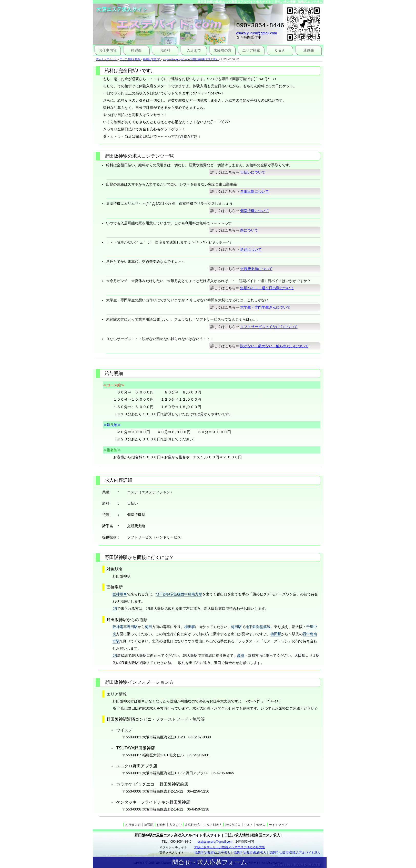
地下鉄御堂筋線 (258, 627)
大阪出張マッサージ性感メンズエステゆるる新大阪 (230, 847)
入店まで (194, 50)
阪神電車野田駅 (125, 627)
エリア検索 (251, 50)
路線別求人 (233, 825)
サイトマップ (278, 825)
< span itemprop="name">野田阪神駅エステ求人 (191, 59)
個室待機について (255, 211)
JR (115, 609)
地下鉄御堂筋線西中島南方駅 (179, 594)
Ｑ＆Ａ (280, 50)
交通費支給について (256, 269)
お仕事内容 (108, 50)
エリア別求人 (213, 825)
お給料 (165, 50)
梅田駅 (190, 627)
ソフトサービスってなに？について (269, 327)
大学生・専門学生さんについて (265, 307)
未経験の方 (222, 50)
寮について (249, 230)
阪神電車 (120, 594)
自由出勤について (255, 191)
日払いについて (253, 172)
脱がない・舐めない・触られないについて (274, 346)
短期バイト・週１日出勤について (267, 288)
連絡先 (309, 50)
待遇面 (136, 50)
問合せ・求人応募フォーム (210, 862)
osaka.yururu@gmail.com (257, 35)
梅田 (148, 627)
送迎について (251, 249)
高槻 (241, 655)
